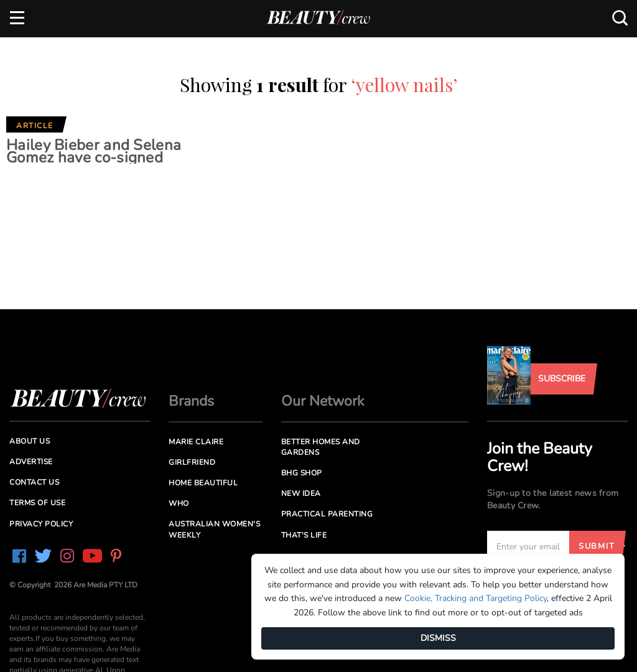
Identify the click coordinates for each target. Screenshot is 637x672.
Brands (191, 401)
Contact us (34, 482)
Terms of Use (37, 503)
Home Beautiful (203, 483)
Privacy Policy (41, 524)
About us (30, 441)
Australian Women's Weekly (214, 529)
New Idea (301, 493)
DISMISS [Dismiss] (438, 638)
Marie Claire (196, 442)
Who (179, 503)
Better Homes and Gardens (321, 447)
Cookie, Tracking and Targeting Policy (476, 598)
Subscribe (562, 379)
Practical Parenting (327, 514)
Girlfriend (192, 462)
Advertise (31, 462)
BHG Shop (302, 473)
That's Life (304, 535)
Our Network (323, 401)
